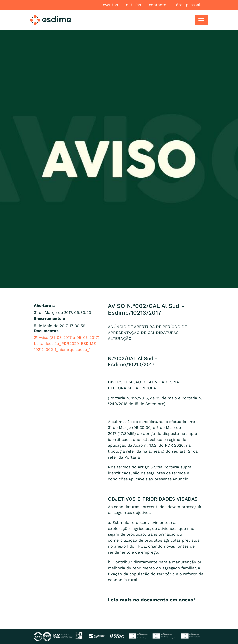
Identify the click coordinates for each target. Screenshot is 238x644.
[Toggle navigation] (201, 20)
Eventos (110, 5)
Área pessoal (188, 5)
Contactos (159, 5)
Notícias (133, 5)
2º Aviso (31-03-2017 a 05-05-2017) (67, 338)
